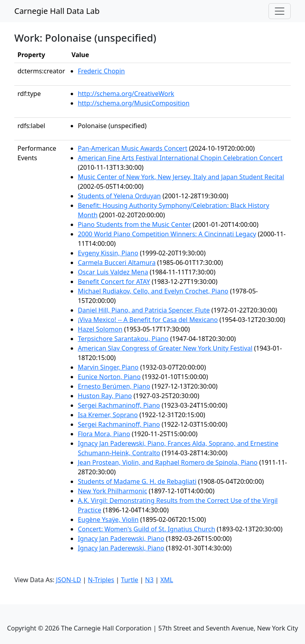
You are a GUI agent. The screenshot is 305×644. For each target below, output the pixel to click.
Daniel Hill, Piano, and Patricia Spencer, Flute (144, 310)
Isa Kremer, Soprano (108, 415)
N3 (149, 580)
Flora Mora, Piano (104, 434)
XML (167, 580)
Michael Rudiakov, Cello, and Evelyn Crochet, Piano (153, 291)
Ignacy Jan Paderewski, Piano (121, 539)
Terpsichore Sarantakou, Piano (123, 339)
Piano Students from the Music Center (134, 224)
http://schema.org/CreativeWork (126, 94)
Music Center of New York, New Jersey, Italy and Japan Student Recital (181, 177)
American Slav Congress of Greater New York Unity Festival (165, 348)
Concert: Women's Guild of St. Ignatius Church (147, 529)
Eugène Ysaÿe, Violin (108, 519)
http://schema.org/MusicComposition (134, 103)
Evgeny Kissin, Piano (108, 253)
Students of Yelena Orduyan (119, 196)
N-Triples (101, 580)
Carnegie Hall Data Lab (57, 11)
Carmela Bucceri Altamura (117, 263)
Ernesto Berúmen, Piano (114, 386)
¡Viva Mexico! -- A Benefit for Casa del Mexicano (148, 320)
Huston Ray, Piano (105, 396)
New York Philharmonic (112, 491)
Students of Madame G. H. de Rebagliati (137, 481)
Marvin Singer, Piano (108, 367)
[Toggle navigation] (280, 11)
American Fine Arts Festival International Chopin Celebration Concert (180, 158)
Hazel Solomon (100, 329)
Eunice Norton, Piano (109, 377)
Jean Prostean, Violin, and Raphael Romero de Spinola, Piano (168, 462)
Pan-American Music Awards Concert (133, 148)
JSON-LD (69, 580)
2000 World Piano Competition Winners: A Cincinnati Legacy (167, 234)
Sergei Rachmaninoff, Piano (119, 405)
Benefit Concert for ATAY (114, 282)
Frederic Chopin (101, 71)
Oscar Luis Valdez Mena (113, 272)
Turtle (130, 580)
